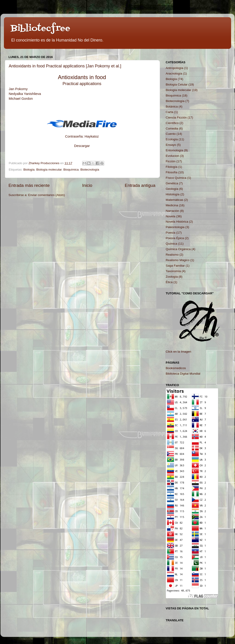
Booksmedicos (176, 368)
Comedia (172, 129)
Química (171, 244)
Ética (169, 282)
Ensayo (171, 145)
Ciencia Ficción (176, 117)
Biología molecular (49, 170)
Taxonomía (173, 271)
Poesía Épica (175, 238)
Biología (29, 170)
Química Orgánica (178, 249)
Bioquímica (71, 170)
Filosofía (172, 172)
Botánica (172, 106)
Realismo (172, 255)
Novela (171, 216)
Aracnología (174, 73)
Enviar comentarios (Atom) (47, 195)
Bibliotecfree (41, 29)
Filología (172, 167)
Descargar (82, 146)
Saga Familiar (175, 266)
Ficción (171, 161)
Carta (169, 112)
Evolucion (172, 156)
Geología (172, 189)
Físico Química (176, 178)
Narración (172, 211)
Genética (172, 183)
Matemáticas (175, 200)
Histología (173, 194)
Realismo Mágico (178, 260)
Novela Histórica (177, 222)
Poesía (171, 233)
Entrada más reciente (29, 185)
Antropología (175, 68)
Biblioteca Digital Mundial (183, 374)
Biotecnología (90, 170)
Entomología (174, 150)
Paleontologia (175, 227)
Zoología (172, 277)
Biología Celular (177, 84)
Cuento (171, 134)
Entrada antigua (140, 185)
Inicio (87, 185)
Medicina (172, 205)
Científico (172, 123)
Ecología (172, 139)
